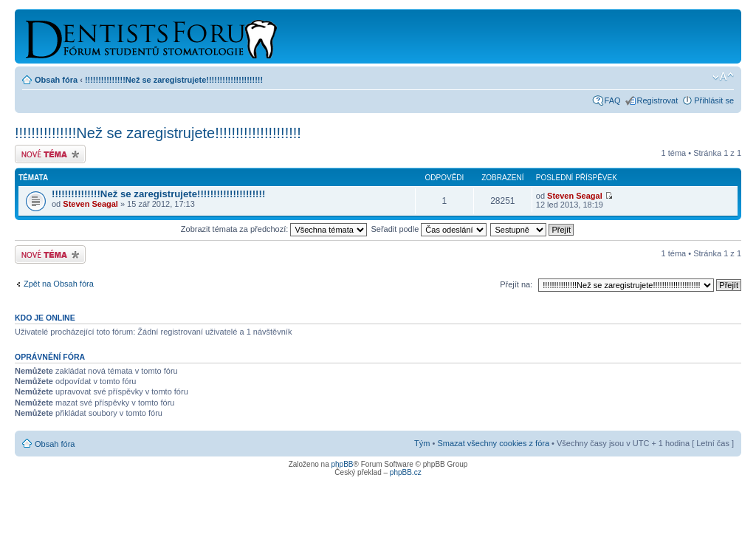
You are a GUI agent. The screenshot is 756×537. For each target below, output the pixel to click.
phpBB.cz (406, 472)
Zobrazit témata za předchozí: (274, 229)
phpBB (342, 464)
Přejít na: (516, 284)
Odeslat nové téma (50, 154)
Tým (422, 443)
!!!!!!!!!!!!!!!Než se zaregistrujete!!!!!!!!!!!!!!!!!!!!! (174, 80)
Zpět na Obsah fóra (59, 284)
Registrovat (658, 100)
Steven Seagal (90, 204)
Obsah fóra (56, 80)
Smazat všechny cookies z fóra (493, 443)
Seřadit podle (429, 229)
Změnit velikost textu (723, 77)
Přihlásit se (714, 100)
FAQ (613, 100)
